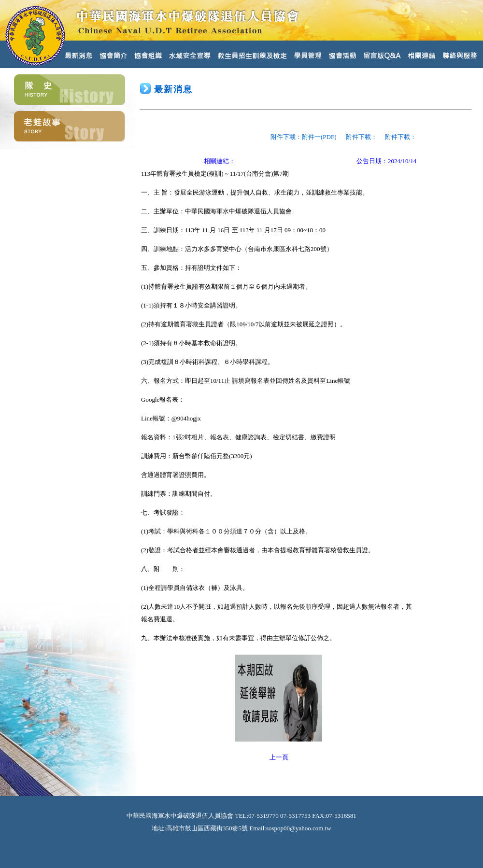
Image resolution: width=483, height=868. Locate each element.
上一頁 (279, 757)
